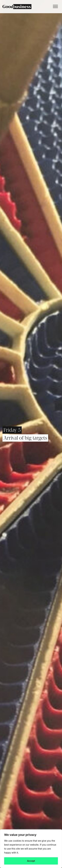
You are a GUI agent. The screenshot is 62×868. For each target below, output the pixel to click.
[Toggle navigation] (55, 7)
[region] (31, 849)
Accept (31, 861)
